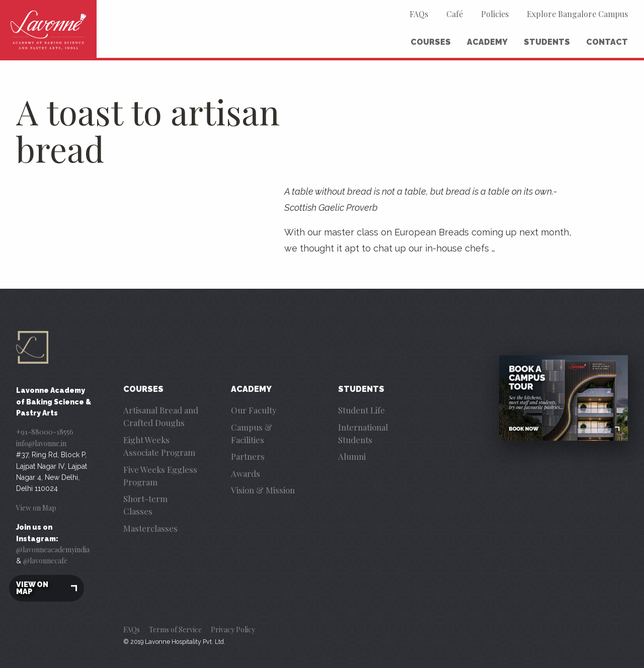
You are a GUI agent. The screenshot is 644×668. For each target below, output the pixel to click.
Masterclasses (150, 528)
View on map (47, 588)
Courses (431, 42)
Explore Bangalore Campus (577, 14)
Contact (607, 42)
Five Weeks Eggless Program (160, 476)
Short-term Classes (145, 505)
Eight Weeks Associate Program (159, 446)
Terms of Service (175, 630)
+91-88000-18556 (45, 432)
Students (547, 42)
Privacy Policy (233, 630)
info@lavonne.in (41, 443)
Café (455, 14)
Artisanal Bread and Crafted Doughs (161, 416)
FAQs (419, 14)
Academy (487, 42)
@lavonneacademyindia (53, 550)
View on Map (36, 508)
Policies (495, 14)
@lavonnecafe (45, 561)
